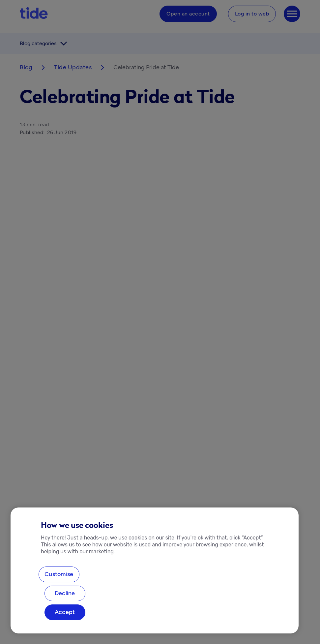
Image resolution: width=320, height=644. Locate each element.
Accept (65, 612)
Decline (65, 593)
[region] (155, 570)
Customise (59, 574)
